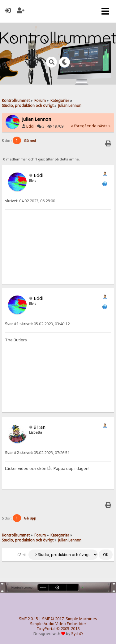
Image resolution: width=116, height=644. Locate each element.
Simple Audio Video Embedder (58, 624)
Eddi (30, 126)
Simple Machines (81, 619)
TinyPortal (46, 629)
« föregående (84, 126)
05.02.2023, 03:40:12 (37, 324)
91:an (40, 427)
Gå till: (22, 555)
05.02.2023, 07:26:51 (37, 453)
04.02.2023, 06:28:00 (30, 201)
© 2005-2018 (68, 629)
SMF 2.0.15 (28, 619)
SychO (77, 634)
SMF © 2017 (53, 619)
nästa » (104, 126)
